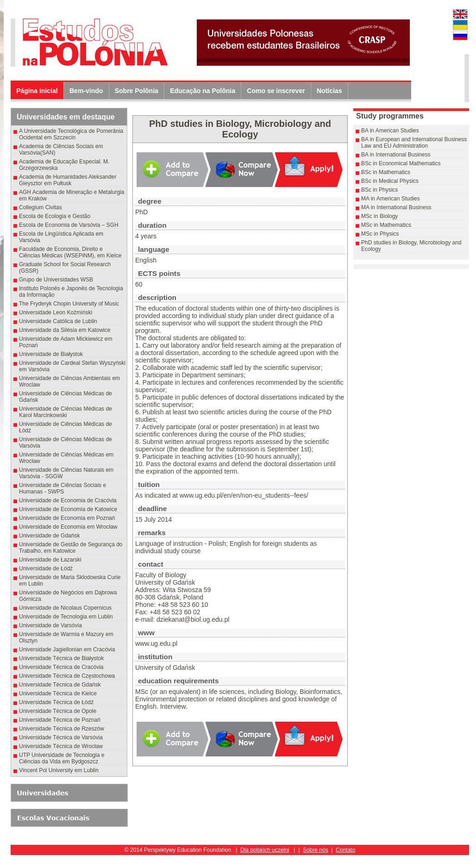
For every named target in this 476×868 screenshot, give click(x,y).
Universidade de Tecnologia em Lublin (66, 617)
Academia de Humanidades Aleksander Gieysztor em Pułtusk (68, 180)
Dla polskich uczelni (265, 850)
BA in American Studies (390, 131)
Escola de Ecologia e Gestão (55, 216)
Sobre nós (316, 850)
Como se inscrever (276, 91)
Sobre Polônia (137, 91)
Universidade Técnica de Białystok (61, 658)
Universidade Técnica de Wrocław (61, 746)
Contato (345, 850)
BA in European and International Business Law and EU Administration (414, 143)
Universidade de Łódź (46, 568)
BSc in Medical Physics (390, 181)
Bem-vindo (86, 91)
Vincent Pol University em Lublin (59, 770)
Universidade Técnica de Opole (58, 711)
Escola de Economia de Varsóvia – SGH (69, 225)
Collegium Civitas (41, 207)
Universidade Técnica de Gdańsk (60, 685)
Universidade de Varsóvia (50, 625)
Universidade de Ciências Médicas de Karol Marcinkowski (66, 412)
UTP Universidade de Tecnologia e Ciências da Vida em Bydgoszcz (62, 758)
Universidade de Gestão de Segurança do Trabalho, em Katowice (71, 548)
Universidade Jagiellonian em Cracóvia (67, 649)
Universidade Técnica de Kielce (58, 693)
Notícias (329, 91)
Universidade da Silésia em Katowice (65, 330)
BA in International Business (396, 155)
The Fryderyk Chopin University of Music (69, 304)
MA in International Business (396, 207)
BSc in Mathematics (386, 172)
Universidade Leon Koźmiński (56, 312)
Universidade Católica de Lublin (58, 321)
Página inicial (37, 91)
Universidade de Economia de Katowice (68, 509)
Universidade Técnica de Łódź (56, 702)
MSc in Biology (379, 216)
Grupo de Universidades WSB (56, 280)
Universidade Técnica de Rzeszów (62, 729)
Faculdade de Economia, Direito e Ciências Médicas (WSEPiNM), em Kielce (70, 252)
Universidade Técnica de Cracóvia (61, 667)
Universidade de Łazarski (50, 560)
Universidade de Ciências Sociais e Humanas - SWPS (63, 488)
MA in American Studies (391, 199)
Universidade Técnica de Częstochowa (67, 676)
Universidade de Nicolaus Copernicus (65, 608)
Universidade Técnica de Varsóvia (61, 737)
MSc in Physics (380, 234)
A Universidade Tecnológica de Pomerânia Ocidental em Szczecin (71, 134)
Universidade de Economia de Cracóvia (68, 500)
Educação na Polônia (203, 91)
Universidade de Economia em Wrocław (68, 527)
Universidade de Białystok (53, 354)
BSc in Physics (379, 190)
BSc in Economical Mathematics (401, 163)
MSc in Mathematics (386, 225)
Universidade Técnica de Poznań (60, 720)
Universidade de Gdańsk (49, 536)
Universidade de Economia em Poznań (67, 518)
